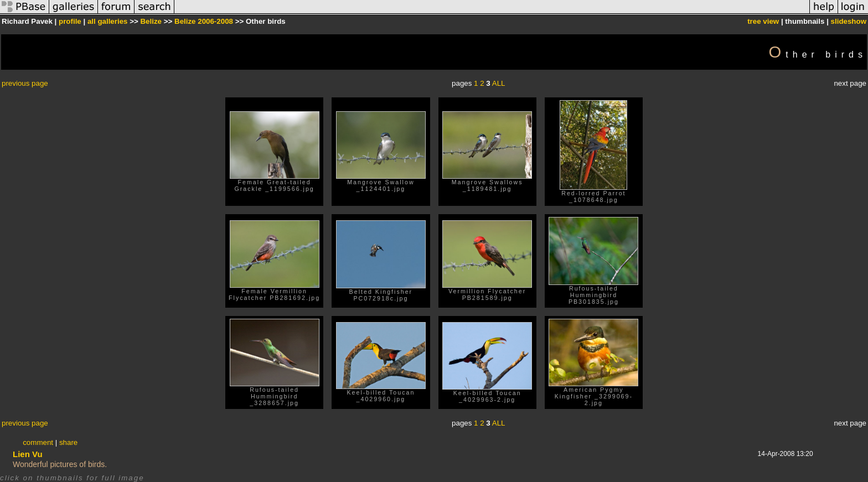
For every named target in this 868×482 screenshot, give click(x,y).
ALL (499, 83)
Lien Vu (28, 454)
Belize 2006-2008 (204, 21)
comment (38, 442)
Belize (151, 21)
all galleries (108, 21)
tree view (763, 21)
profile (70, 21)
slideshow (849, 21)
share (68, 442)
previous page (25, 83)
